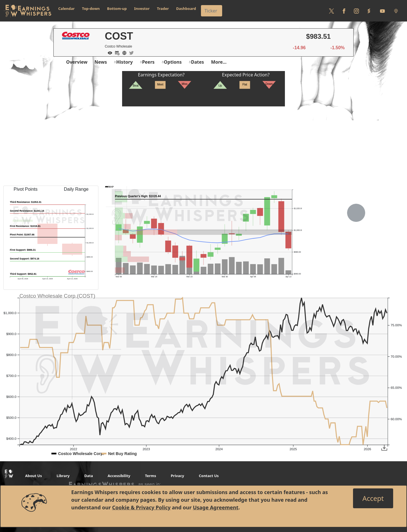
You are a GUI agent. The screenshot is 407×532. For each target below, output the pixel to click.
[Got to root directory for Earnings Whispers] (27, 11)
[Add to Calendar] (116, 52)
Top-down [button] (91, 8)
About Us (33, 476)
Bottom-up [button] (117, 8)
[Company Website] (123, 52)
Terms (151, 476)
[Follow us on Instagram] (356, 11)
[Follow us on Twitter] (332, 11)
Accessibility (119, 476)
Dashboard (186, 8)
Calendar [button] (66, 8)
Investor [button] (142, 8)
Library (63, 476)
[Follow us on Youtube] (382, 11)
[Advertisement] (203, 146)
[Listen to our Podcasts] (396, 11)
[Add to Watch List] (109, 52)
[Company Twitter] (130, 52)
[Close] (373, 498)
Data (89, 476)
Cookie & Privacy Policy (141, 507)
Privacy (177, 476)
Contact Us (209, 476)
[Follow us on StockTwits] (369, 11)
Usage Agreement (216, 507)
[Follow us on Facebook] (344, 11)
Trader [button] (163, 8)
